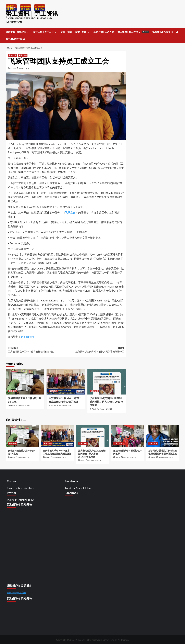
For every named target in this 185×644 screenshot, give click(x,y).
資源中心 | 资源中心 (18, 32)
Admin (13, 68)
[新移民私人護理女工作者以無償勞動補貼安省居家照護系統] (163, 436)
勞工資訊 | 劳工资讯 (31, 14)
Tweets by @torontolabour (20, 488)
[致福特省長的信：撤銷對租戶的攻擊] (128, 436)
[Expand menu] (28, 32)
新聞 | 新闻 (83, 32)
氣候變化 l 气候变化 (163, 32)
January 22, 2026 (24, 405)
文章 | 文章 (66, 32)
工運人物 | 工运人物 (104, 32)
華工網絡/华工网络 (15, 39)
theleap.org (28, 336)
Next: (95, 350)
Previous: (37, 350)
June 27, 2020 (24, 68)
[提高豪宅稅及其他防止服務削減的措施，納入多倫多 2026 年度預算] (107, 381)
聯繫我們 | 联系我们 (16, 592)
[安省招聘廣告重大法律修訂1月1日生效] (25, 381)
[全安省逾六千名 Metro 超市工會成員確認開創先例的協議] (66, 381)
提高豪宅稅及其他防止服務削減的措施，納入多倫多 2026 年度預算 (107, 402)
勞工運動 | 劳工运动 (133, 32)
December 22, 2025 (166, 457)
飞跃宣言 (70, 212)
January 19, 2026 (106, 409)
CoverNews (108, 640)
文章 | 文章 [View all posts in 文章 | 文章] (13, 55)
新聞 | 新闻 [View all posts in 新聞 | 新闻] (23, 55)
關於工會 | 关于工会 (45, 32)
